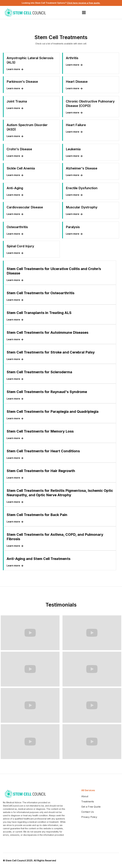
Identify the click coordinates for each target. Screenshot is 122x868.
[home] (26, 12)
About (85, 796)
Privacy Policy (89, 817)
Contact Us (88, 812)
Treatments (88, 801)
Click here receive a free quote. (84, 3)
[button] (84, 12)
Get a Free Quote (91, 807)
